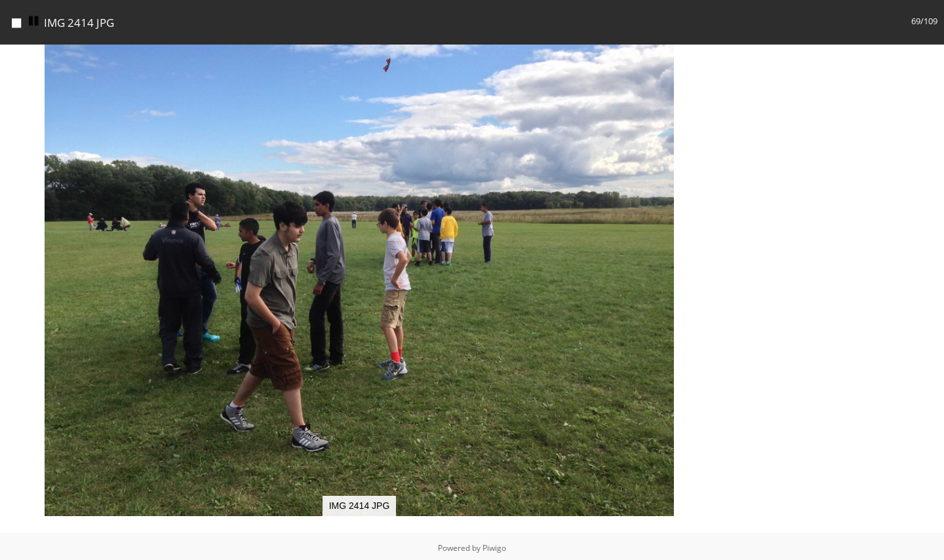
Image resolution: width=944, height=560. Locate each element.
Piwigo (494, 548)
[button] (707, 56)
